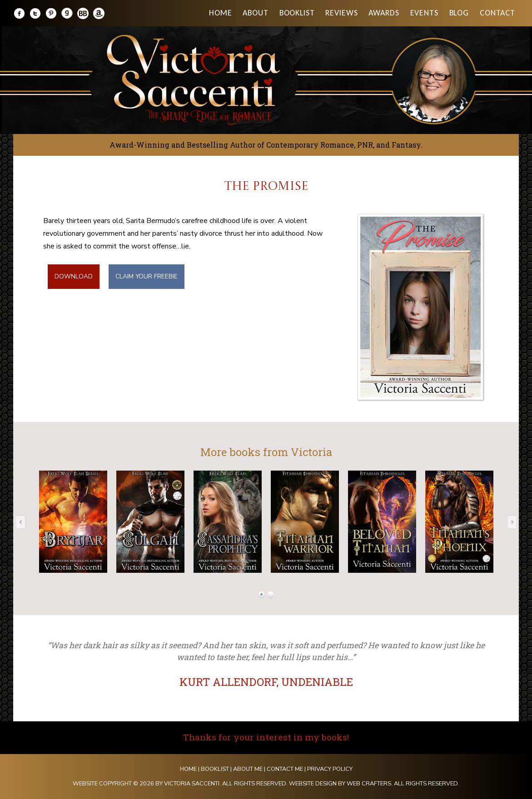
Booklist (297, 13)
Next (509, 521)
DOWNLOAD (74, 276)
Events (424, 13)
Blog (459, 13)
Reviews (341, 13)
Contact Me (285, 769)
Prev (24, 521)
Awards (384, 13)
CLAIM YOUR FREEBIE (147, 276)
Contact (497, 13)
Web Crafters (369, 784)
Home (220, 13)
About (255, 13)
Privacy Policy (330, 769)
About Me (248, 769)
